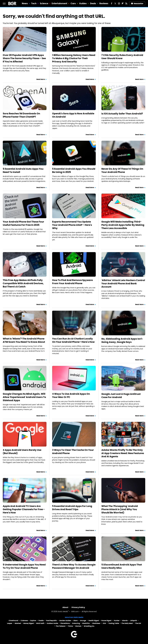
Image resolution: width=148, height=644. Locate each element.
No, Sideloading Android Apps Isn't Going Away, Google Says (122, 340)
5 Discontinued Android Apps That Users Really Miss (122, 566)
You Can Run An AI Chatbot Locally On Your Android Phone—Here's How (73, 340)
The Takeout (61, 626)
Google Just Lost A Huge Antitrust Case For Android (121, 396)
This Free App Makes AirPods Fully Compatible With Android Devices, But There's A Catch (23, 283)
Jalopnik (133, 621)
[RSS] (126, 3)
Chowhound (13, 621)
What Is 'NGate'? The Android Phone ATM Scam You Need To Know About (24, 340)
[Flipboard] (123, 3)
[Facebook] (112, 3)
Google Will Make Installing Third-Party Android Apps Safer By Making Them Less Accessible (123, 225)
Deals (93, 3)
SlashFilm (86, 623)
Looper (10, 623)
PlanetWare (65, 623)
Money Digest (29, 623)
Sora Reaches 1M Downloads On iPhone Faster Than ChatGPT (21, 115)
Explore (33, 621)
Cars (73, 3)
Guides (83, 3)
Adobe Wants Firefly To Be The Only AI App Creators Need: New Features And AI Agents (123, 453)
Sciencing (76, 623)
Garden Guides (65, 621)
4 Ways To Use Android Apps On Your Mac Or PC (71, 395)
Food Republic (51, 621)
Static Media (63, 612)
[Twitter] (115, 3)
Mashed (18, 623)
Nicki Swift (40, 623)
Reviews (104, 3)
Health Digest (94, 621)
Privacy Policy (78, 607)
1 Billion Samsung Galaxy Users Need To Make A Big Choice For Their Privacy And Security (74, 58)
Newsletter (137, 4)
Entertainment (59, 3)
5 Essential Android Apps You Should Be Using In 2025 (74, 170)
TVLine (70, 626)
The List (138, 623)
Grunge (83, 621)
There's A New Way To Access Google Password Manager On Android (74, 566)
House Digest (106, 621)
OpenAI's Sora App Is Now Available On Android (73, 115)
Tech (34, 3)
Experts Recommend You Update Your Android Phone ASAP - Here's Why (72, 225)
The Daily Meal (127, 623)
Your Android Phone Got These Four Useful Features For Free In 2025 (23, 223)
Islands (125, 621)
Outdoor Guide (52, 623)
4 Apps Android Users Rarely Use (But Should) (22, 452)
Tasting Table (114, 623)
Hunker (117, 621)
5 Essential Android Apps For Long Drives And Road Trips (72, 508)
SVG (104, 623)
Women (78, 626)
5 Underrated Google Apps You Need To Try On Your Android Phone (24, 566)
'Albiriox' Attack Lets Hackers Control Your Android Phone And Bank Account (123, 283)
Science (44, 3)
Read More (41, 79)
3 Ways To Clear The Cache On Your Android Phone (73, 452)
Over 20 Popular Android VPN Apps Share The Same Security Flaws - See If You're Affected (24, 58)
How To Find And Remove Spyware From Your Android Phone (72, 282)
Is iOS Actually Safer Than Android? (122, 114)
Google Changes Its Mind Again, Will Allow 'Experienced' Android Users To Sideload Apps (24, 397)
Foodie (41, 621)
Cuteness (24, 621)
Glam (76, 621)
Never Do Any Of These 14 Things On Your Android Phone (122, 170)
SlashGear (96, 623)
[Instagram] (119, 3)
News (25, 3)
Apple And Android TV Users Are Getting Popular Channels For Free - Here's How (24, 509)
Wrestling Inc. (89, 626)
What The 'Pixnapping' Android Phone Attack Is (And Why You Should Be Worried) (120, 509)
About (65, 607)
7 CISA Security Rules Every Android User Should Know (122, 57)
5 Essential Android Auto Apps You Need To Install (23, 170)
